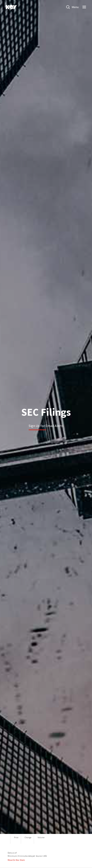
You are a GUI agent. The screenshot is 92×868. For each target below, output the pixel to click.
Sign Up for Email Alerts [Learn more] (46, 426)
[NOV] (11, 7)
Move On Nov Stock (16, 860)
